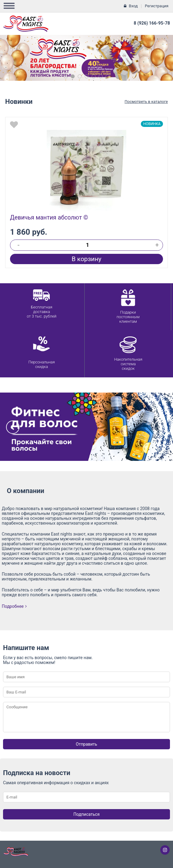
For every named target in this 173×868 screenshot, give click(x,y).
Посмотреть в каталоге (146, 102)
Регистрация (157, 6)
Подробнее (14, 606)
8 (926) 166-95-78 (152, 23)
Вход (133, 6)
